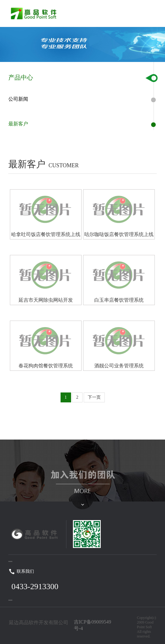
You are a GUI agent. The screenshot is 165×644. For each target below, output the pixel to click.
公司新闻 (18, 99)
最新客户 (18, 124)
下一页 (94, 397)
